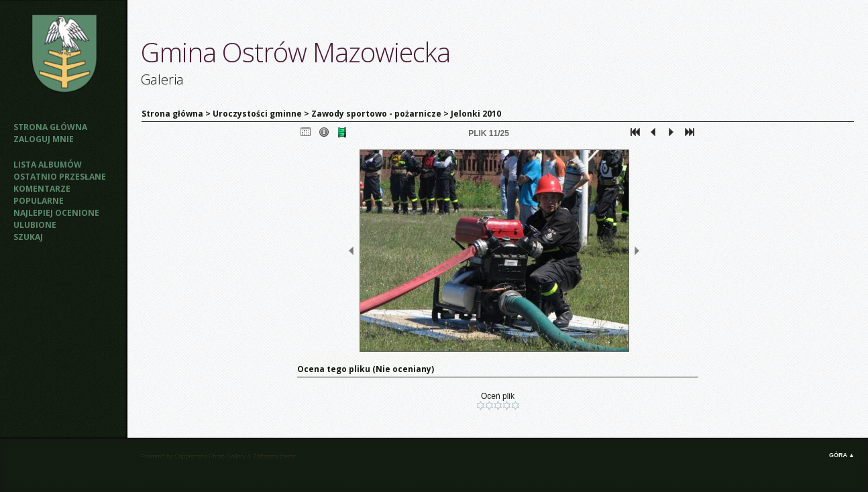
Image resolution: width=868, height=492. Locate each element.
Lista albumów (48, 165)
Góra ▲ (842, 455)
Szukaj (28, 237)
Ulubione (35, 225)
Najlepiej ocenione (56, 213)
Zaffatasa (265, 456)
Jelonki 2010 (476, 114)
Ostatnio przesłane (60, 177)
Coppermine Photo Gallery (210, 456)
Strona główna (50, 127)
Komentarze (42, 189)
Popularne (39, 201)
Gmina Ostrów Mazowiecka (295, 52)
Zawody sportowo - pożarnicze (376, 114)
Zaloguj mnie (44, 139)
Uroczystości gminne (257, 114)
